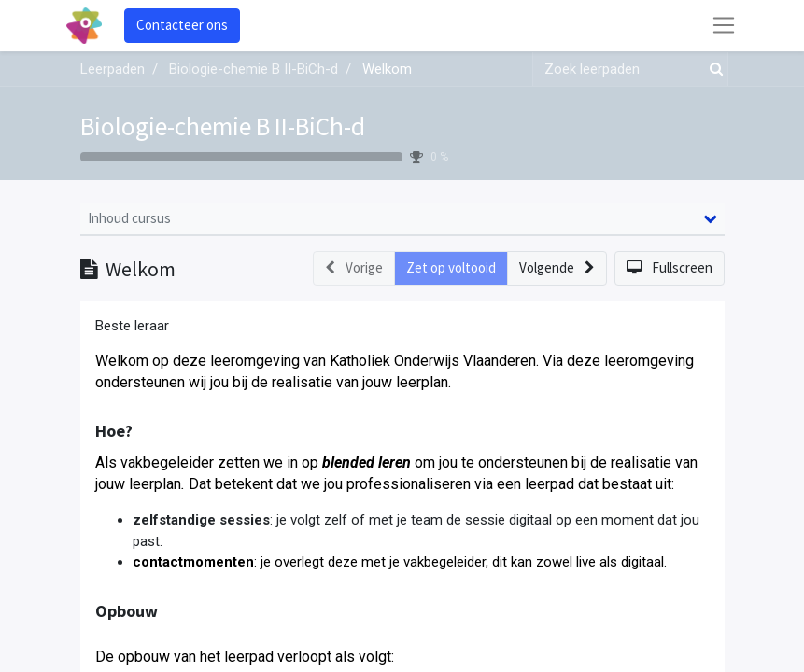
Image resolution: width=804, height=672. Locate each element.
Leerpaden (113, 69)
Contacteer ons (182, 25)
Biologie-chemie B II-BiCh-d (223, 126)
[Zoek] (712, 70)
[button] (557, 268)
